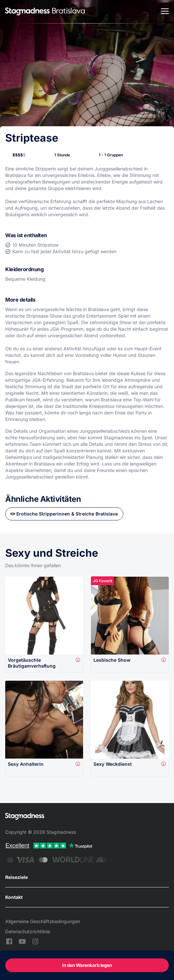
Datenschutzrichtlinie (28, 931)
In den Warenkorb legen (87, 965)
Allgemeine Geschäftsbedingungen (43, 921)
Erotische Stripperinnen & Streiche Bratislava (67, 514)
